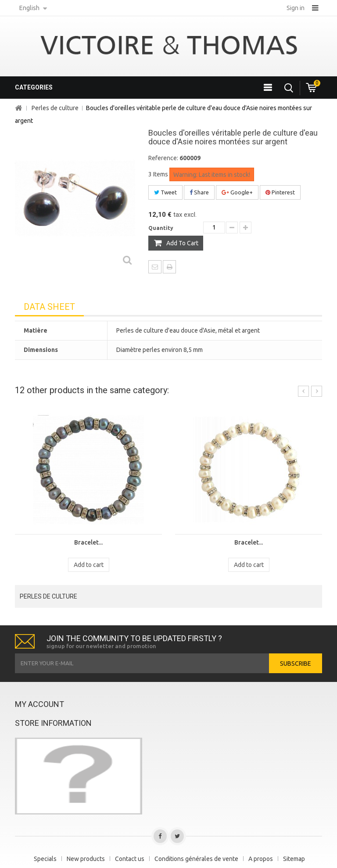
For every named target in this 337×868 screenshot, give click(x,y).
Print (169, 267)
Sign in (296, 8)
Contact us (130, 859)
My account (39, 704)
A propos (261, 859)
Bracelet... (88, 542)
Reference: (163, 158)
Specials (45, 859)
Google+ (237, 192)
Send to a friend (155, 267)
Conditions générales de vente (196, 859)
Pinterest (280, 192)
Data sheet (49, 307)
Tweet (165, 192)
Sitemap (294, 859)
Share (199, 192)
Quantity (161, 228)
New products (86, 859)
